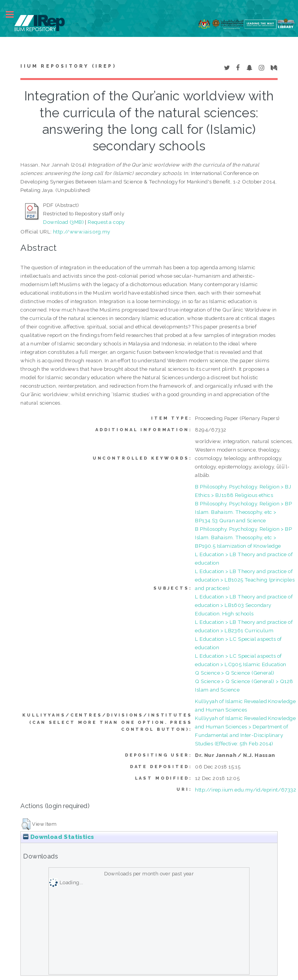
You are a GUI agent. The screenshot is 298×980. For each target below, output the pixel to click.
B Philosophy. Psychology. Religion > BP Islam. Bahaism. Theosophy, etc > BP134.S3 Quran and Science (243, 512)
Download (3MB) (63, 222)
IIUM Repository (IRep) (68, 66)
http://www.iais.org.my (82, 232)
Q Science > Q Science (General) (235, 673)
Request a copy (106, 222)
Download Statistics (58, 837)
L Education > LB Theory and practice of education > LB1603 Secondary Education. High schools (244, 605)
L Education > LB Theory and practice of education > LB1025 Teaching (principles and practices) (245, 580)
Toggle (14, 14)
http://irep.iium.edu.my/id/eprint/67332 (246, 790)
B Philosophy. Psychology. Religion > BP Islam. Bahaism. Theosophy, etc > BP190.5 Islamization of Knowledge (243, 537)
